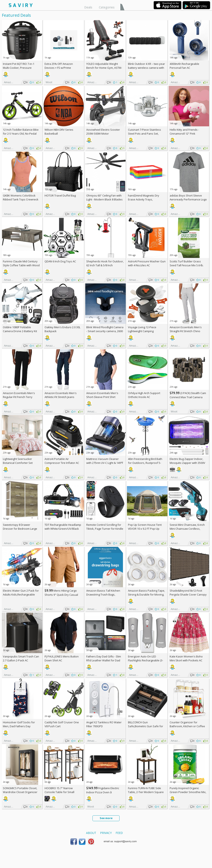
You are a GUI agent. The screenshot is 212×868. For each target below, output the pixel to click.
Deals (88, 7)
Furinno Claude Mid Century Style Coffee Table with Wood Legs (21, 265)
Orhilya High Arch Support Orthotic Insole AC (144, 395)
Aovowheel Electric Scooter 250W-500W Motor (103, 132)
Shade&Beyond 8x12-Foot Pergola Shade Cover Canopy (188, 593)
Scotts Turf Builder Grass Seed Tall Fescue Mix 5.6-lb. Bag (187, 265)
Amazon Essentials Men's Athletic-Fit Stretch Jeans (61, 395)
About (91, 833)
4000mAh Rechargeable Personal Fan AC (184, 66)
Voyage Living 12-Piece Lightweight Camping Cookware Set (142, 331)
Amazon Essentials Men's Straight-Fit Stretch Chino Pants (186, 331)
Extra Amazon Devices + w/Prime (59, 66)
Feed (119, 833)
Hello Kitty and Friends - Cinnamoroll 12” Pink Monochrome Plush (184, 134)
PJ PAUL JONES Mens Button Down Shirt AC (62, 658)
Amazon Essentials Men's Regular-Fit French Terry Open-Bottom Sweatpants (19, 397)
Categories (107, 7)
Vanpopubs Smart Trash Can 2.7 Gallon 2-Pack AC (21, 658)
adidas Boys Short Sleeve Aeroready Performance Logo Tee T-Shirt (188, 199)
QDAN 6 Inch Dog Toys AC (60, 261)
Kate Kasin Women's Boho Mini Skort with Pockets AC (186, 658)
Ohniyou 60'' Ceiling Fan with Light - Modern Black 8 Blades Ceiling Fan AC (104, 199)
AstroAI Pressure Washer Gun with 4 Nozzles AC (147, 263)
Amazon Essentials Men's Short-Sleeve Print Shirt (102, 395)
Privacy (106, 833)
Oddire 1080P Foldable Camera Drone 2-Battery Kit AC (20, 331)
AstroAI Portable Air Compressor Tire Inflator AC (62, 461)
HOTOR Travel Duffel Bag (60, 195)
